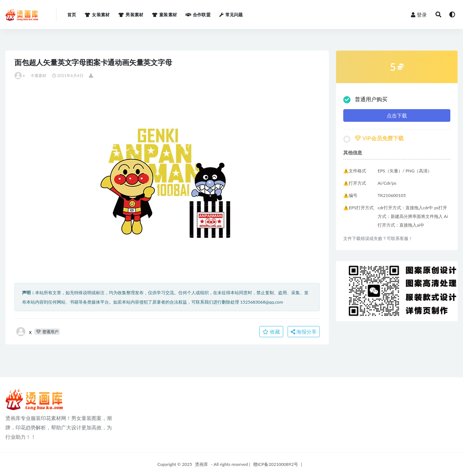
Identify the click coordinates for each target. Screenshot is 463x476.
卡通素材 (39, 75)
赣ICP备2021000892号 (276, 464)
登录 (419, 15)
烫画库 (201, 464)
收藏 (271, 332)
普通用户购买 (365, 100)
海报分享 (304, 332)
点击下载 (397, 115)
